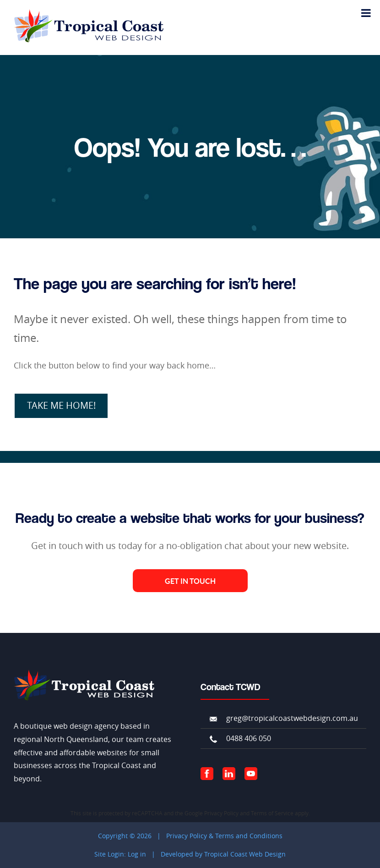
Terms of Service (272, 813)
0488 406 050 (249, 738)
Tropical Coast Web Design (245, 854)
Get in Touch (190, 581)
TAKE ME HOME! (61, 405)
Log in (137, 854)
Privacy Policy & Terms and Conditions (224, 836)
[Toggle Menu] (366, 13)
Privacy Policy (221, 813)
